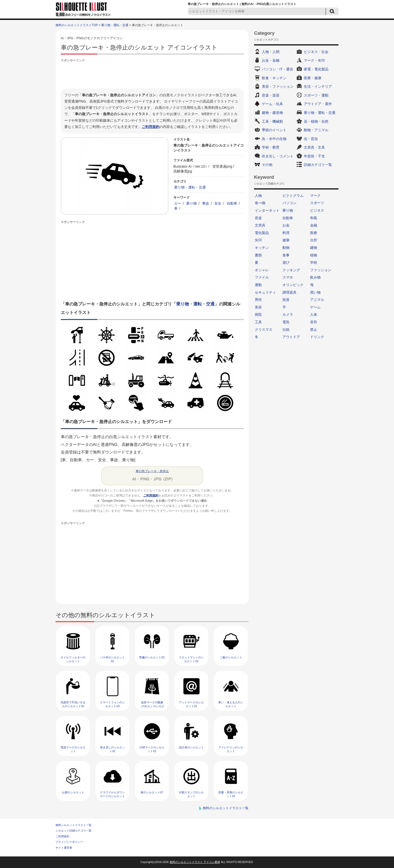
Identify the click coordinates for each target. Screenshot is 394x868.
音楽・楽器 (271, 95)
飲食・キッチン (274, 78)
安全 (218, 203)
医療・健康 (313, 78)
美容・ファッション (278, 86)
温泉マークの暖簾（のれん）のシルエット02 (152, 706)
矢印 (258, 240)
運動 (258, 285)
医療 (314, 233)
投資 (286, 300)
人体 (314, 314)
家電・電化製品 (316, 69)
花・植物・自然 (316, 121)
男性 (258, 300)
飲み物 (315, 277)
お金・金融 (271, 60)
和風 (314, 218)
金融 (314, 225)
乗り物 (191, 203)
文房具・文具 (314, 147)
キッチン (262, 248)
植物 (314, 255)
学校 (314, 262)
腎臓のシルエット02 (152, 657)
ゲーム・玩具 (272, 104)
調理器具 (289, 292)
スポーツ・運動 (316, 95)
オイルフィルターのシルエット (73, 659)
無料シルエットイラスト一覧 (73, 825)
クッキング (291, 270)
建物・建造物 (272, 113)
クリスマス (264, 330)
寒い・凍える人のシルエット (231, 704)
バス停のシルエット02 (112, 659)
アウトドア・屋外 (318, 104)
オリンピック (293, 285)
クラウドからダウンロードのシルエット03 (112, 796)
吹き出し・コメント (278, 156)
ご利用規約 (151, 127)
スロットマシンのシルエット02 (191, 659)
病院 (258, 314)
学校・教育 (271, 147)
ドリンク (317, 337)
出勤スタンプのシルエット (191, 794)
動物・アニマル (316, 130)
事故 (206, 203)
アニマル (317, 300)
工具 (258, 322)
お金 (286, 225)
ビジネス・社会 (316, 52)
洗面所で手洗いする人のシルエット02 (73, 704)
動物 (286, 248)
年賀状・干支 (314, 156)
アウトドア (291, 337)
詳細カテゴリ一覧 (318, 165)
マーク (315, 196)
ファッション (321, 270)
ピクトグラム (293, 196)
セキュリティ (265, 292)
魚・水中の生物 (274, 139)
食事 (286, 255)
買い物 (315, 292)
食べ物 (260, 203)
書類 (258, 255)
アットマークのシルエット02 (191, 704)
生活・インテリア (318, 86)
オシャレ (262, 270)
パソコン (289, 203)
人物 (258, 196)
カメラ (288, 314)
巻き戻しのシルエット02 (112, 749)
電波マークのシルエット (73, 749)
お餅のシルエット (73, 792)
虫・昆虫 (311, 139)
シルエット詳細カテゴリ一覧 (73, 831)
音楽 (258, 218)
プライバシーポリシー (69, 842)
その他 (267, 165)
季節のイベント (274, 130)
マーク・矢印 (314, 60)
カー (178, 203)
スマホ (288, 277)
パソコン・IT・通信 (277, 69)
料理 (286, 233)
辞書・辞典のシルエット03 (231, 794)
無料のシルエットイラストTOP (77, 25)
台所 (314, 240)
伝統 (286, 330)
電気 (286, 322)
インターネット (267, 210)
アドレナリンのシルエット (231, 749)
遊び (286, 262)
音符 (314, 322)
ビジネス (317, 210)
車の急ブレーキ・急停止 (152, 471)
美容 (258, 307)
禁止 (314, 330)
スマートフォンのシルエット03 (112, 704)
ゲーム (315, 307)
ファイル (262, 277)
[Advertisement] (152, 75)
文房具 (260, 225)
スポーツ (317, 203)
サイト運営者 (64, 848)
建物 (314, 248)
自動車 (232, 203)
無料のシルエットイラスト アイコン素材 (195, 862)
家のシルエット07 (152, 792)
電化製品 (262, 233)
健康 (286, 240)
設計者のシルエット (191, 747)
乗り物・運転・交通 (115, 25)
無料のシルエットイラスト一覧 (226, 808)
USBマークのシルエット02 (152, 749)
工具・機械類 (272, 121)
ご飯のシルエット (231, 657)
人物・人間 (271, 52)
